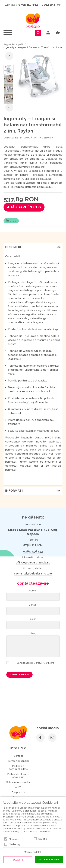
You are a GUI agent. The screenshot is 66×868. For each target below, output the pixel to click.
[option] (39, 76)
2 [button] (34, 94)
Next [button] (9, 108)
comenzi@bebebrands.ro (33, 573)
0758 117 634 (28, 5)
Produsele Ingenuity (19, 438)
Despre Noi (18, 792)
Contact (18, 756)
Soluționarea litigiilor (18, 782)
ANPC (18, 787)
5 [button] (44, 94)
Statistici (43, 839)
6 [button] (47, 94)
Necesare (14, 839)
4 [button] (40, 94)
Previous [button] (9, 56)
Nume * (33, 591)
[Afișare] (50, 663)
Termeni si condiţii (18, 761)
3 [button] (37, 94)
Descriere (14, 247)
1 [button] (31, 94)
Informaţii (14, 491)
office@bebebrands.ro (33, 562)
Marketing (14, 844)
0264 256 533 (51, 5)
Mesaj (33, 633)
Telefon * (33, 619)
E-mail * (33, 605)
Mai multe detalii (33, 852)
